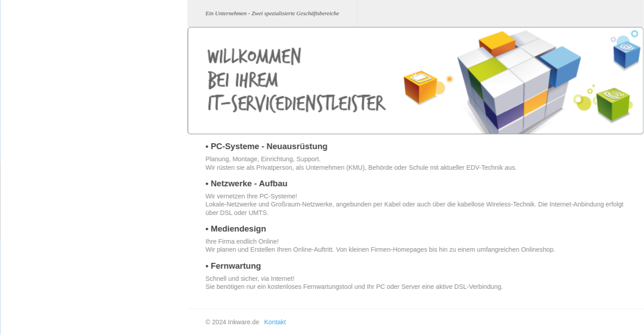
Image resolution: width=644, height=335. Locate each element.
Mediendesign (103, 211)
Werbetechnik (27, 205)
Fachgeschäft (26, 268)
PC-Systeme (101, 173)
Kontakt (19, 247)
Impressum (23, 226)
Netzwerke (98, 192)
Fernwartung (101, 230)
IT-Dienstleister (28, 184)
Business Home (29, 163)
